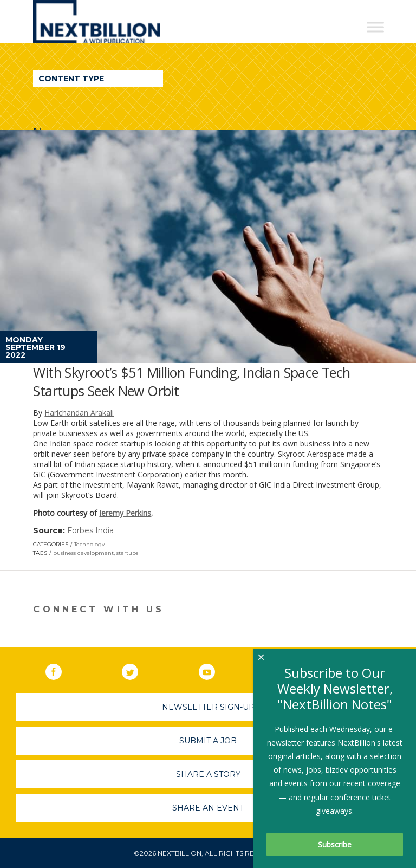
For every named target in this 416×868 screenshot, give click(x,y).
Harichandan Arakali (79, 413)
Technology (89, 544)
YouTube (214, 670)
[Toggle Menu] (375, 27)
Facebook (61, 670)
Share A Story (208, 774)
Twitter (138, 670)
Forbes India (90, 530)
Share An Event (208, 808)
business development (83, 553)
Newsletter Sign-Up (208, 707)
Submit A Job (208, 741)
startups (127, 553)
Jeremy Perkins (125, 513)
